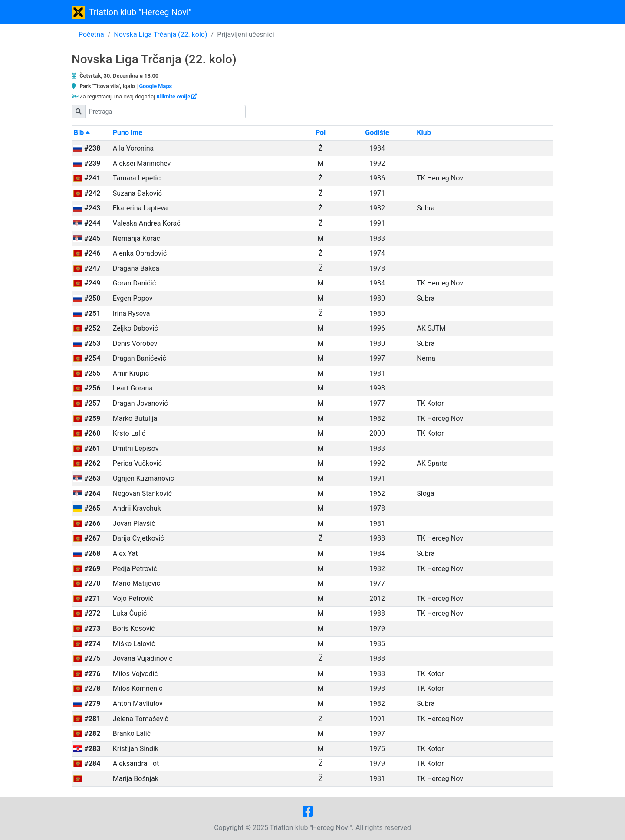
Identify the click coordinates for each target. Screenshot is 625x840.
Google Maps (155, 86)
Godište (377, 133)
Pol (321, 133)
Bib (82, 133)
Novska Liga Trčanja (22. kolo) (160, 34)
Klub (424, 133)
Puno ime (128, 133)
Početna (91, 34)
